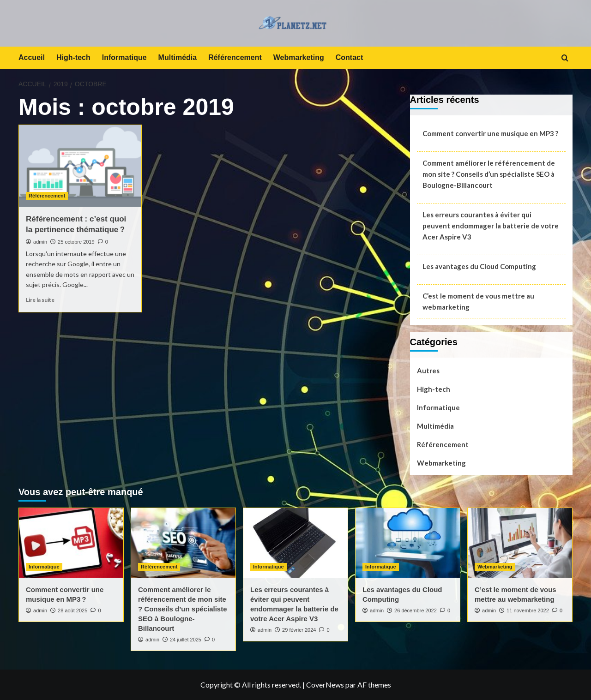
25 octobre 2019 (76, 242)
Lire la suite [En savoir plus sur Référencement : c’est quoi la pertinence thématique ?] (40, 300)
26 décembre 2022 (416, 610)
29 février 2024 (299, 630)
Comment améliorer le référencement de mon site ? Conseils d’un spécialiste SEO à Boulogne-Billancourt (489, 174)
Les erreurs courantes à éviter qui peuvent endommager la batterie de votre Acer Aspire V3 (491, 226)
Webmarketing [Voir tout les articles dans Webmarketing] (495, 567)
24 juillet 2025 (186, 640)
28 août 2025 (72, 610)
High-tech (73, 57)
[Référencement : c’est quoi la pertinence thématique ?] (80, 166)
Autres (428, 371)
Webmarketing (299, 57)
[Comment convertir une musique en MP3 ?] (71, 543)
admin (40, 242)
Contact (350, 57)
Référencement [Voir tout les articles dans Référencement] (47, 196)
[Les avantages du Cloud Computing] (408, 543)
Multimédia (178, 57)
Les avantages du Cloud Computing (479, 266)
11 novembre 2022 (528, 610)
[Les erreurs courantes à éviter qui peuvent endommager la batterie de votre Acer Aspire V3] (295, 543)
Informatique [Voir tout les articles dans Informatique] (44, 567)
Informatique (124, 57)
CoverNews (325, 685)
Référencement (235, 57)
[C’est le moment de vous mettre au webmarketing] (520, 543)
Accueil (32, 57)
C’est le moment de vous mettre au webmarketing (478, 301)
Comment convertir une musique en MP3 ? (490, 133)
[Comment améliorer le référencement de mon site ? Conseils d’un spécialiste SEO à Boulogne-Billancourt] (183, 543)
